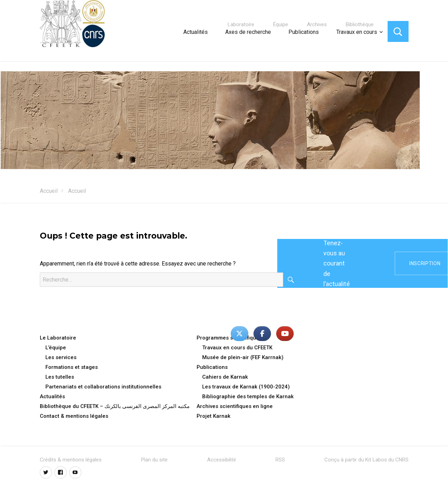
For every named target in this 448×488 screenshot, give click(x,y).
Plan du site (154, 460)
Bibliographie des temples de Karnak (248, 396)
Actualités (196, 32)
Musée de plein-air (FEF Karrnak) (243, 357)
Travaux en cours (357, 32)
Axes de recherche (248, 32)
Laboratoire (241, 24)
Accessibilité (222, 460)
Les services (61, 357)
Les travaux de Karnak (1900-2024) (246, 387)
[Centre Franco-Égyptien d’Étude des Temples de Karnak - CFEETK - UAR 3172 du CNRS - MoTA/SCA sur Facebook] (262, 334)
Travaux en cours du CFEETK (237, 348)
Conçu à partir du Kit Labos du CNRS (366, 460)
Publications (304, 32)
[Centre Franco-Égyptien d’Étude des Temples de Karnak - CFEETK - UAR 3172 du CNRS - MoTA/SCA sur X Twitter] (240, 334)
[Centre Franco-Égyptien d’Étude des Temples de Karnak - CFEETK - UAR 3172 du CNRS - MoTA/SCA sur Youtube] (285, 334)
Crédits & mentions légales (71, 460)
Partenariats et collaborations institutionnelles (103, 387)
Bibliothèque (360, 24)
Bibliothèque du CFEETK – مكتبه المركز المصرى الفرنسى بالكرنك (115, 406)
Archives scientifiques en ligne (235, 406)
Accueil (49, 191)
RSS (280, 460)
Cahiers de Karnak (225, 377)
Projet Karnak (214, 416)
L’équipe (56, 348)
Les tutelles (60, 377)
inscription (425, 263)
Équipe (281, 24)
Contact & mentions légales (74, 416)
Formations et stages (72, 367)
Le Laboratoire (58, 338)
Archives (317, 24)
